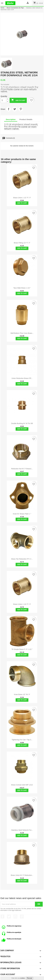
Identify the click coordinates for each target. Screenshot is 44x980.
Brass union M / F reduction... (22, 875)
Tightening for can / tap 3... (22, 740)
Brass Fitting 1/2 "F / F (22, 243)
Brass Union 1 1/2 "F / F (22, 198)
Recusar (30, 978)
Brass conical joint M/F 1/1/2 (22, 785)
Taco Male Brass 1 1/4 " (22, 288)
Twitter (9, 917)
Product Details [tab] (26, 119)
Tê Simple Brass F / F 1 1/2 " (22, 649)
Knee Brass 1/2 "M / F (22, 694)
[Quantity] (3, 100)
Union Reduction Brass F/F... (22, 378)
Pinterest (21, 109)
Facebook (2, 917)
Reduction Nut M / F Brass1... (22, 469)
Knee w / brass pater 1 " (22, 514)
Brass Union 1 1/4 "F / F (22, 604)
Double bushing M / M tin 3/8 (22, 423)
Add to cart (18, 100)
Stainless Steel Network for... (22, 830)
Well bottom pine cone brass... (22, 333)
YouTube (15, 917)
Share (9, 109)
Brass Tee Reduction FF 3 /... (22, 559)
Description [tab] (11, 119)
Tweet (15, 109)
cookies (22, 978)
